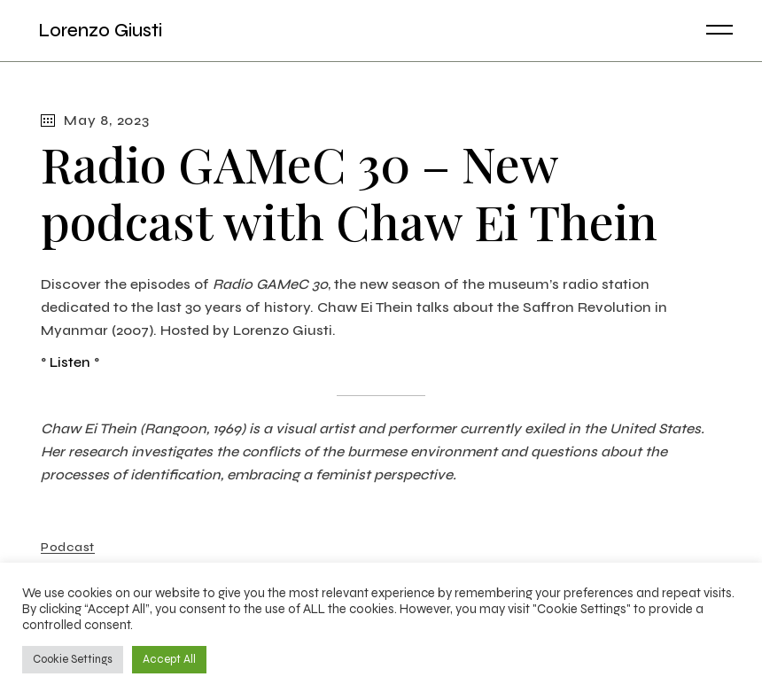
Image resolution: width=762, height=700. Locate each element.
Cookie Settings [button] (73, 659)
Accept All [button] (169, 659)
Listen (70, 362)
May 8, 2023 (95, 120)
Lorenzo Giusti (96, 31)
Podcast (68, 547)
